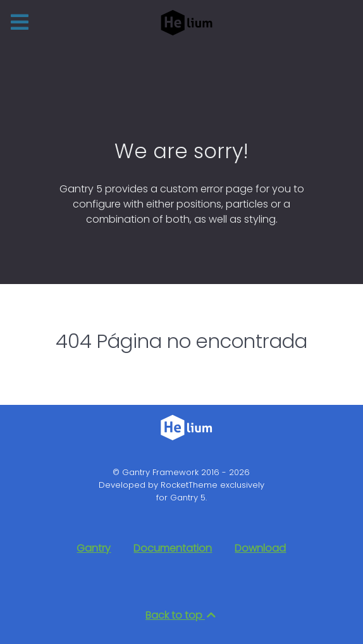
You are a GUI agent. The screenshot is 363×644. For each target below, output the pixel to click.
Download (260, 548)
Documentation (173, 548)
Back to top (181, 615)
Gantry (94, 548)
